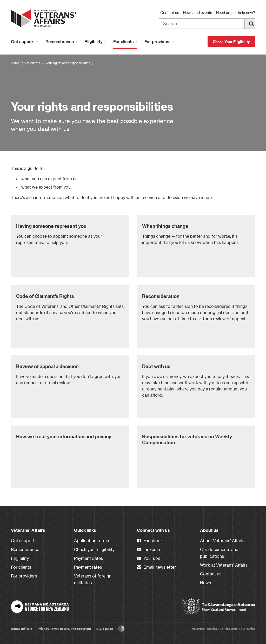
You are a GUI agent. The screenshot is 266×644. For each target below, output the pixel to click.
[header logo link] (45, 18)
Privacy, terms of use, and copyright (64, 629)
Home (15, 63)
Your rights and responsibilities (68, 63)
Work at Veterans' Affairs (224, 565)
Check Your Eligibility (231, 42)
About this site (22, 629)
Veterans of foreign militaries (93, 579)
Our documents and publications (219, 553)
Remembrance (61, 41)
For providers (159, 41)
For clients (125, 41)
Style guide (105, 629)
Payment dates (88, 558)
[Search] (250, 24)
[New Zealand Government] (219, 606)
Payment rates (88, 567)
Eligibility (95, 41)
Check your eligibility (94, 549)
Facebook (150, 541)
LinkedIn (148, 550)
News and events (198, 13)
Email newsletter (156, 567)
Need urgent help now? (236, 13)
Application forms (91, 540)
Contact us (170, 13)
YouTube (149, 559)
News (205, 583)
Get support (24, 41)
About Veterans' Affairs (222, 540)
